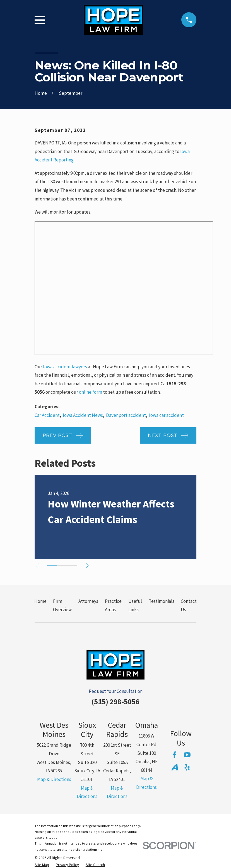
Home (40, 601)
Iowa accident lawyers (65, 367)
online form (91, 392)
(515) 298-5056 (116, 702)
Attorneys (88, 601)
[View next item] (89, 566)
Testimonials (162, 601)
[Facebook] (175, 755)
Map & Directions (54, 779)
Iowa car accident (166, 415)
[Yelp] (187, 767)
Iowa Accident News (83, 415)
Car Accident (47, 415)
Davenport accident (126, 415)
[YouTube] (187, 755)
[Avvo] (175, 767)
